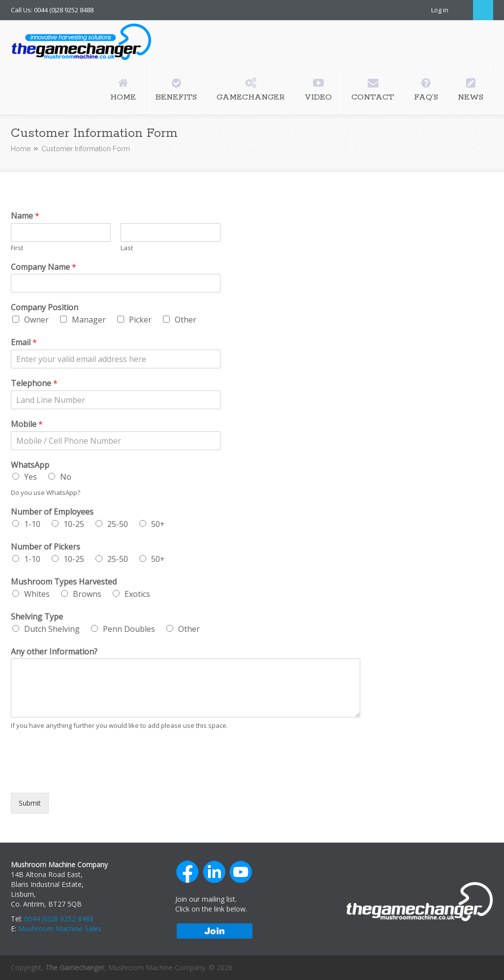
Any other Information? (54, 652)
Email (24, 343)
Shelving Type (37, 617)
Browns (87, 594)
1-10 (32, 524)
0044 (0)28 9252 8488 (59, 919)
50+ (158, 524)
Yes (31, 477)
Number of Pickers (46, 547)
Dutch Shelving (52, 629)
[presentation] (86, 777)
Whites (37, 594)
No (66, 477)
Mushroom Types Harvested (64, 582)
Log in (440, 10)
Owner (36, 320)
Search (483, 10)
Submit (30, 803)
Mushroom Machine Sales (60, 929)
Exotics (137, 594)
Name (25, 216)
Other (186, 320)
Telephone (34, 383)
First (17, 248)
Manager (89, 320)
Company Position (45, 308)
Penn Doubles (129, 629)
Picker (140, 320)
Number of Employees (52, 512)
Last (127, 248)
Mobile (27, 424)
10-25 (74, 524)
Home (21, 149)
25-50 (118, 524)
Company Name (44, 267)
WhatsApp (30, 465)
